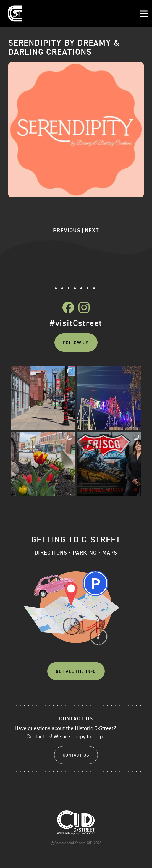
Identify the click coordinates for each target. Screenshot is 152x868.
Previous (67, 230)
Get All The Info (76, 671)
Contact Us (76, 755)
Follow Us (76, 343)
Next (92, 230)
